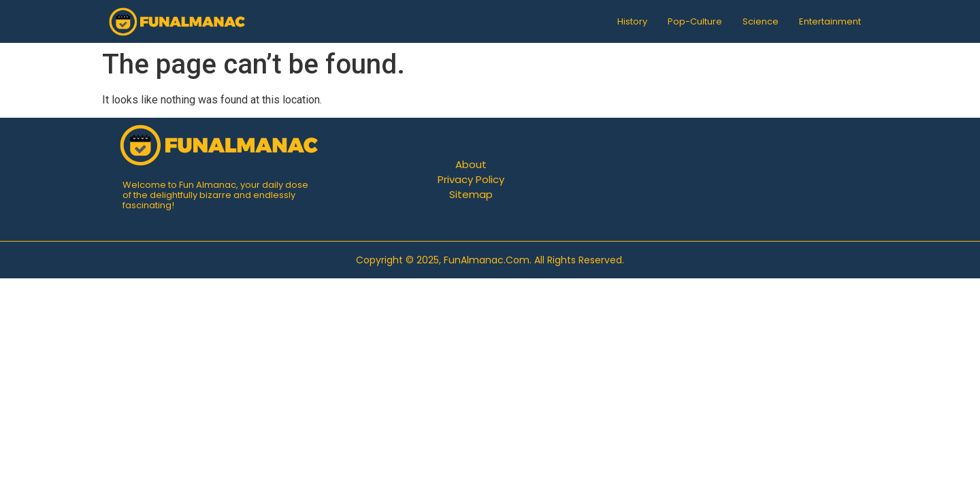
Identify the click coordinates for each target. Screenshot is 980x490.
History (632, 21)
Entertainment (830, 21)
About (471, 164)
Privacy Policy (471, 179)
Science (761, 21)
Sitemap (471, 194)
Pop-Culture (695, 21)
